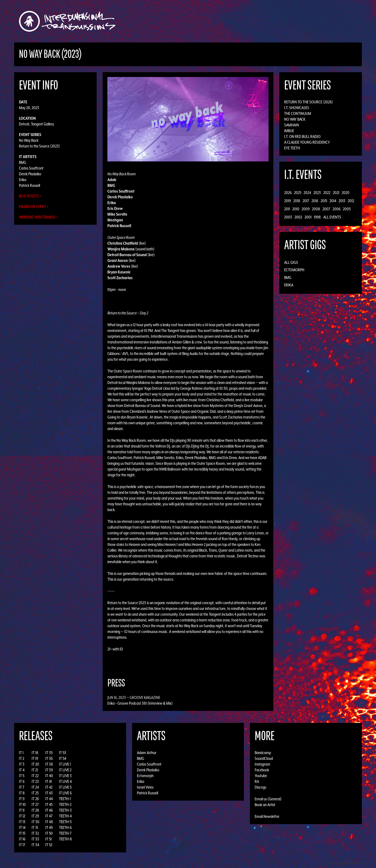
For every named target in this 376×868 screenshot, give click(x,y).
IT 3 (22, 764)
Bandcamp (263, 753)
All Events (332, 217)
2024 (307, 193)
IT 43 (49, 793)
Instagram (262, 764)
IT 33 (35, 839)
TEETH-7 (65, 833)
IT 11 (22, 810)
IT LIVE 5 (65, 787)
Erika (23, 180)
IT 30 (35, 822)
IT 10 (22, 804)
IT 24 (35, 787)
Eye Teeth (292, 148)
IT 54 (63, 758)
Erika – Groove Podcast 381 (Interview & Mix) (140, 703)
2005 (347, 209)
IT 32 (35, 833)
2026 (288, 193)
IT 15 (22, 833)
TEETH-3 (65, 810)
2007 (326, 209)
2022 (327, 193)
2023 (317, 193)
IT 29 (35, 816)
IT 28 (35, 810)
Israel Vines (145, 787)
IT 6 (22, 781)
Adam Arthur (147, 753)
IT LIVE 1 (65, 764)
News (260, 21)
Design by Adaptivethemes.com (347, 863)
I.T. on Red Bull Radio (302, 136)
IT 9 (22, 799)
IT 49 (49, 827)
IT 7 (22, 787)
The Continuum (298, 113)
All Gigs (291, 262)
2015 (324, 201)
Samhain (292, 125)
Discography (205, 21)
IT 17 (22, 845)
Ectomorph (294, 270)
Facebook (262, 770)
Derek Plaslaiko (30, 174)
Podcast (293, 21)
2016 (315, 201)
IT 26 (35, 799)
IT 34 (35, 845)
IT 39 (49, 770)
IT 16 (22, 839)
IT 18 (35, 753)
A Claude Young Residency (307, 142)
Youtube (261, 776)
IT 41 (49, 781)
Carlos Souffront (31, 168)
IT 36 (49, 758)
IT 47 (49, 816)
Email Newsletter (267, 816)
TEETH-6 (65, 827)
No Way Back (29, 140)
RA (257, 781)
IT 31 (35, 827)
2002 (298, 217)
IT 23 (35, 781)
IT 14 (22, 827)
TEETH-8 (65, 839)
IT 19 (35, 758)
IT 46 (49, 810)
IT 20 (35, 764)
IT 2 (22, 758)
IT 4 (22, 770)
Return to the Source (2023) (39, 146)
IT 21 (35, 770)
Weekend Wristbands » (38, 217)
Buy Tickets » (30, 196)
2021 (336, 193)
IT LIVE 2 (65, 770)
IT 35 (49, 753)
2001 (308, 217)
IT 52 (49, 845)
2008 (316, 209)
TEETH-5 (65, 822)
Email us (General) (268, 799)
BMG (23, 162)
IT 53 (63, 753)
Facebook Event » (34, 207)
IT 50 (49, 833)
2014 (333, 201)
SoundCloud (264, 758)
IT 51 (48, 839)
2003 (288, 217)
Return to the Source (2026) (308, 102)
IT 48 (49, 822)
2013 (342, 201)
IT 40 (49, 776)
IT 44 (49, 799)
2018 (297, 201)
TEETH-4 (65, 816)
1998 (317, 217)
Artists (227, 21)
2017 (306, 201)
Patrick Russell (29, 185)
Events (244, 21)
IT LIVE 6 (65, 793)
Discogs (260, 787)
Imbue (289, 131)
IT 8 (22, 793)
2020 (346, 193)
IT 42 (49, 787)
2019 (288, 201)
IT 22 (35, 776)
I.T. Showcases (297, 108)
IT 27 (35, 804)
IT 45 (49, 804)
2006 (337, 209)
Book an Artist (265, 805)
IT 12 (22, 816)
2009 (306, 209)
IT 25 (35, 793)
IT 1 (21, 753)
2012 (351, 201)
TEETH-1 (65, 799)
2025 (298, 193)
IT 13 (22, 822)
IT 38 (49, 764)
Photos (275, 21)
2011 (287, 209)
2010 (296, 209)
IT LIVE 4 (65, 781)
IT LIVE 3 (65, 776)
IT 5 (22, 776)
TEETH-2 (65, 804)
